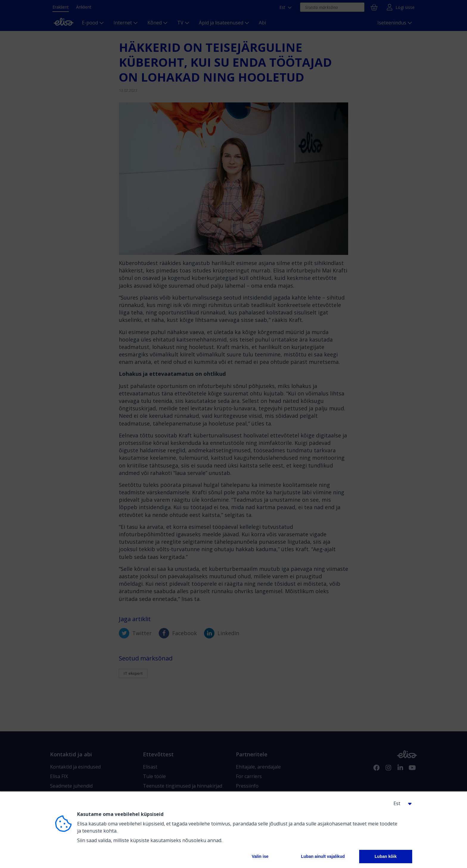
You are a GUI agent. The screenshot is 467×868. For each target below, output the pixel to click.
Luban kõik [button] (386, 856)
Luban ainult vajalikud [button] (323, 856)
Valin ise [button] (260, 856)
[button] (400, 803)
